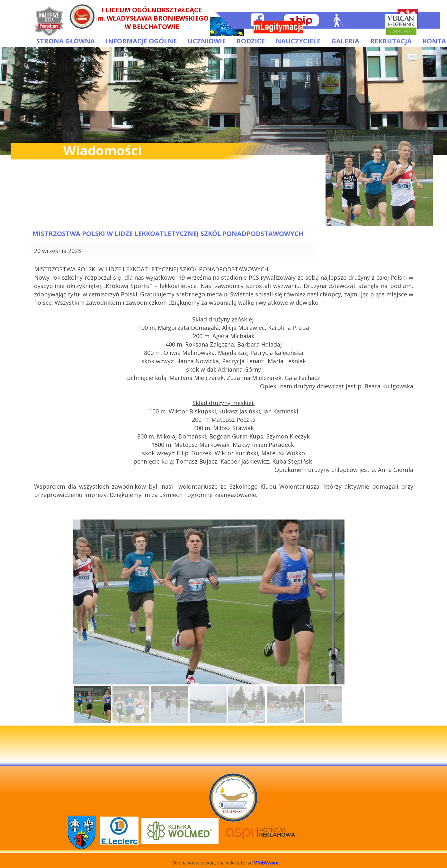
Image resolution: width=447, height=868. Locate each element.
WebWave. (267, 863)
